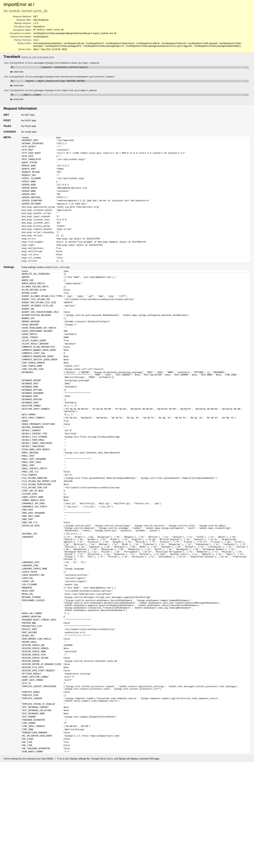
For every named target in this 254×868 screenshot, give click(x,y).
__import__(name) (132, 97)
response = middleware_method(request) (132, 68)
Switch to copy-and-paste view (38, 57)
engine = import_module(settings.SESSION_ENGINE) (132, 83)
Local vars (17, 73)
